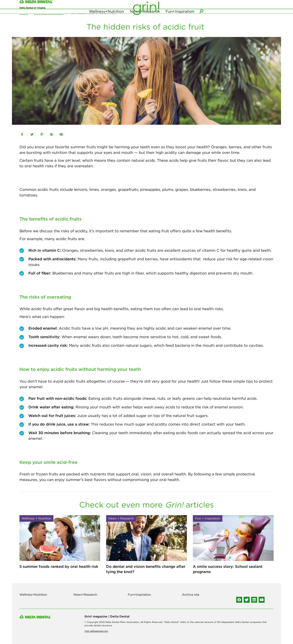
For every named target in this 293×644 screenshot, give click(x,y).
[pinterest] (42, 134)
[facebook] (22, 134)
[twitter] (32, 134)
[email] (51, 134)
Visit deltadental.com (96, 631)
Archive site (191, 595)
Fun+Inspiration (180, 19)
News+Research (145, 19)
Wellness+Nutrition (106, 19)
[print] (61, 134)
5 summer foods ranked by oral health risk (59, 566)
